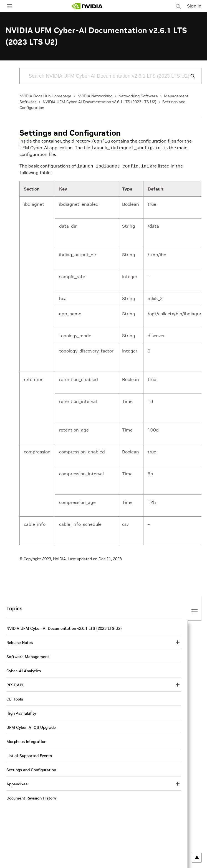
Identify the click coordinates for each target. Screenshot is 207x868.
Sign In (194, 6)
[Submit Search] (190, 76)
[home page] (87, 6)
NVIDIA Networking (95, 96)
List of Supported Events (29, 754)
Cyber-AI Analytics (24, 669)
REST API (15, 683)
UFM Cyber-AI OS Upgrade (31, 726)
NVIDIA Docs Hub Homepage (45, 96)
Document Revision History (31, 796)
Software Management (28, 655)
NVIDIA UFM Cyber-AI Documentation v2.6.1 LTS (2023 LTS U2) (99, 102)
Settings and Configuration (70, 133)
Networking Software (138, 96)
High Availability (21, 712)
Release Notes (20, 641)
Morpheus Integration (26, 740)
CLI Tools (15, 697)
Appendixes (17, 782)
